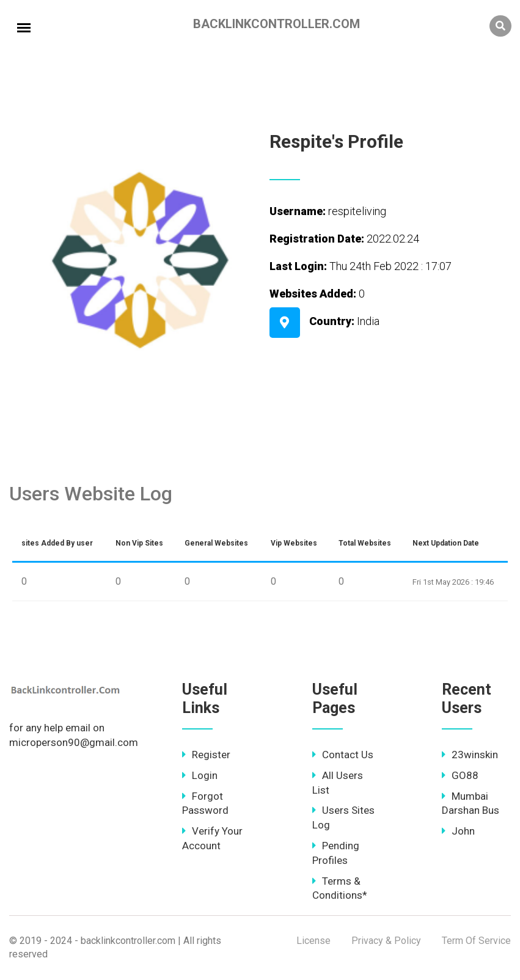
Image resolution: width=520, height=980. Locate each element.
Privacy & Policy (386, 941)
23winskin (470, 755)
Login (200, 775)
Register (206, 755)
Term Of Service (476, 941)
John (458, 831)
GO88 (460, 775)
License (313, 941)
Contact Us (343, 755)
